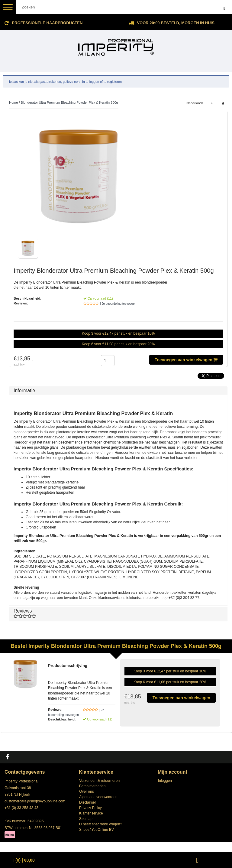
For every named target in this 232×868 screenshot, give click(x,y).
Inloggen (165, 781)
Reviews (118, 614)
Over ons (87, 792)
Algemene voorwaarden (98, 797)
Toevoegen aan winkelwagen (186, 360)
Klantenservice (91, 813)
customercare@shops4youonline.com (35, 801)
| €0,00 (24, 860)
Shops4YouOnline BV (97, 830)
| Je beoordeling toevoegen (118, 304)
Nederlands (195, 103)
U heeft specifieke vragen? (101, 824)
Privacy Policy (90, 808)
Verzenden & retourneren (99, 781)
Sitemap (86, 819)
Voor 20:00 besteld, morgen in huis (176, 23)
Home (13, 102)
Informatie (24, 390)
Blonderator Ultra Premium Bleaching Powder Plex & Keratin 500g (69, 102)
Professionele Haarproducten (47, 23)
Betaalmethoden (92, 786)
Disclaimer (88, 802)
